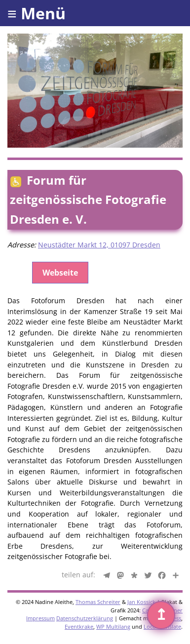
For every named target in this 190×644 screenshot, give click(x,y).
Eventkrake (79, 626)
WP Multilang (113, 626)
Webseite (60, 273)
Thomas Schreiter (98, 602)
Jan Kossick (141, 602)
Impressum (40, 618)
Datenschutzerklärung (85, 618)
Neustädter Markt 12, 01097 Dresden (99, 245)
